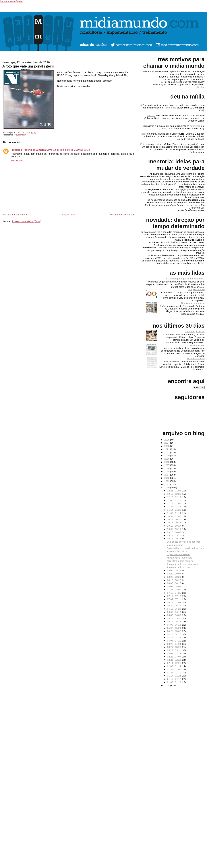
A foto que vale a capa (178, 567)
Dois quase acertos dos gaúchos (184, 542)
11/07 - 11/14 (174, 513)
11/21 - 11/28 (174, 507)
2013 (167, 478)
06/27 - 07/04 (174, 602)
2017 (167, 465)
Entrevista (145, 144)
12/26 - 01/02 (174, 491)
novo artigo (171, 108)
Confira (201, 87)
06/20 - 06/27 (174, 606)
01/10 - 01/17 (174, 679)
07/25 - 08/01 (174, 590)
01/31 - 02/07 (174, 669)
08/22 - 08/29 (174, 577)
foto (16, 135)
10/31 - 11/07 (174, 516)
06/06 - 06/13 (174, 612)
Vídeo (144, 134)
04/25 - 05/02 (174, 631)
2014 (167, 475)
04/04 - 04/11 (174, 641)
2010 (167, 487)
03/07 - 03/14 (174, 653)
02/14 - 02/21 (174, 663)
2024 (167, 443)
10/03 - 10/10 (174, 529)
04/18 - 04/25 (174, 634)
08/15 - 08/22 (174, 580)
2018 (167, 462)
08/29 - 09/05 (174, 574)
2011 (167, 484)
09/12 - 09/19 (174, 538)
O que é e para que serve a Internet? (185, 279)
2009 (167, 685)
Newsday (22, 135)
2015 (167, 471)
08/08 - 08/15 (174, 583)
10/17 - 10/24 (174, 523)
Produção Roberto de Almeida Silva (31, 150)
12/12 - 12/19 (174, 497)
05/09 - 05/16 (174, 625)
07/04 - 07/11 (174, 599)
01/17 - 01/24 (174, 676)
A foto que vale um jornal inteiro (28, 66)
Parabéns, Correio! (195, 332)
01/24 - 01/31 (174, 673)
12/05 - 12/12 (174, 500)
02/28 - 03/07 (174, 657)
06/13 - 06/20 (174, 609)
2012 (167, 481)
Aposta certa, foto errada (179, 558)
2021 (167, 452)
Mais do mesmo (175, 545)
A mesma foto (197, 345)
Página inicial (69, 215)
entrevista (195, 126)
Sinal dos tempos (196, 359)
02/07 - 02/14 (174, 666)
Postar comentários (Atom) (27, 221)
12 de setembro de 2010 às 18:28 (71, 150)
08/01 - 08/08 (174, 586)
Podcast (151, 115)
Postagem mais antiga (122, 215)
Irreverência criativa (177, 551)
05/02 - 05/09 (174, 628)
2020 (167, 455)
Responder (17, 161)
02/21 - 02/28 (174, 660)
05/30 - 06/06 (174, 615)
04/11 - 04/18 (174, 637)
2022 (167, 449)
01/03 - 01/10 (174, 682)
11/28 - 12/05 (174, 503)
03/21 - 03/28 (174, 647)
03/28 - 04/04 (174, 644)
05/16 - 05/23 (174, 622)
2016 (167, 468)
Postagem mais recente (15, 215)
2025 (167, 440)
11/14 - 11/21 (174, 510)
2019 (167, 459)
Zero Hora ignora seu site (180, 561)
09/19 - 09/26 (174, 535)
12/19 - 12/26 (174, 494)
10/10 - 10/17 (174, 526)
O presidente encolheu (178, 554)
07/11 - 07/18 (174, 596)
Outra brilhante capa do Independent (186, 548)
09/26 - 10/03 (174, 532)
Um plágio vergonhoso (193, 303)
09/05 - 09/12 (174, 570)
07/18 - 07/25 (174, 593)
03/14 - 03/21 (174, 650)
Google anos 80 (196, 289)
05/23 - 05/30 (174, 618)
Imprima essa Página (12, 1)
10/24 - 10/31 (174, 519)
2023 (167, 446)
